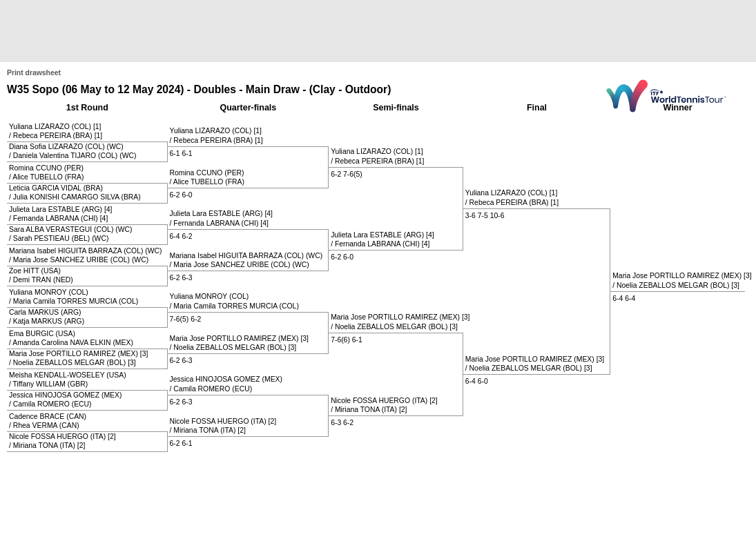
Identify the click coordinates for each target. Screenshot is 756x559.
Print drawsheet (34, 73)
